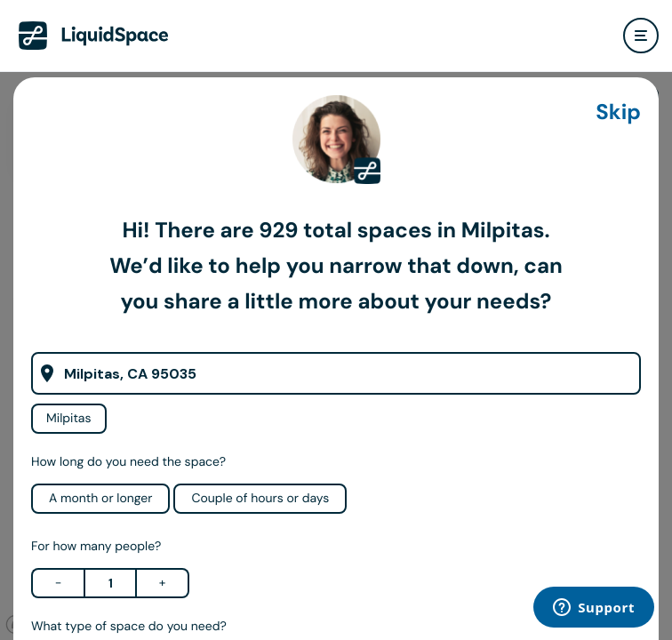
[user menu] (641, 36)
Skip (618, 112)
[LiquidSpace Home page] (94, 36)
